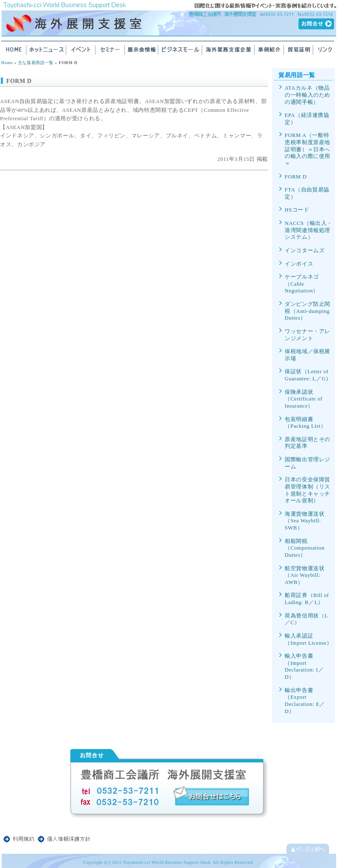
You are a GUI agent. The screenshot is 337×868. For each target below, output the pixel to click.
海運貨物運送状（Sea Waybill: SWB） (305, 521)
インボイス (299, 264)
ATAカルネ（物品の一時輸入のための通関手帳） (307, 95)
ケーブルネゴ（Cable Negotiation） (302, 284)
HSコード (297, 210)
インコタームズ (305, 251)
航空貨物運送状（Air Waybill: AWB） (305, 575)
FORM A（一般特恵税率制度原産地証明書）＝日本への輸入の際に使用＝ (307, 149)
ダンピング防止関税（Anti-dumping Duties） (307, 311)
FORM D (296, 177)
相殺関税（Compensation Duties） (305, 548)
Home (7, 63)
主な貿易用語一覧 (36, 63)
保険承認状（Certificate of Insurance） (304, 399)
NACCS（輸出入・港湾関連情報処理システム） (309, 230)
